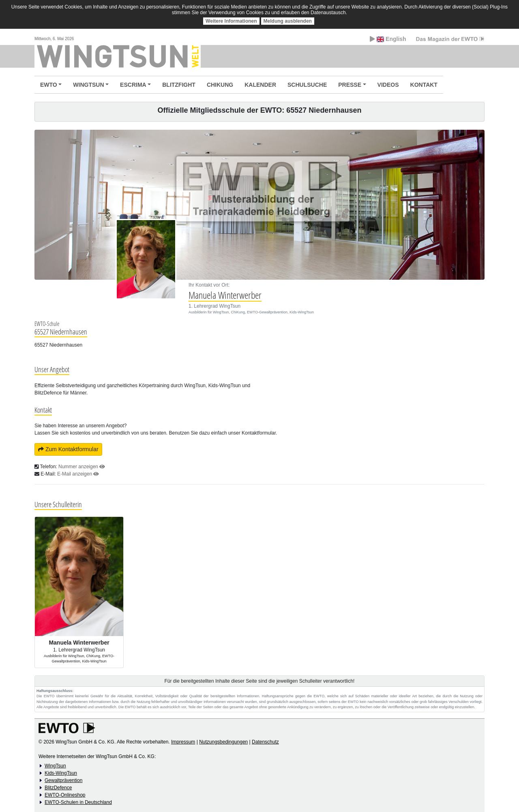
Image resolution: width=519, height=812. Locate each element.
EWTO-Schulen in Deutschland (78, 802)
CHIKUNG (220, 85)
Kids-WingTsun (61, 773)
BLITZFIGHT (179, 85)
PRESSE (350, 85)
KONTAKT (424, 85)
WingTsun (55, 766)
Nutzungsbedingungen (223, 742)
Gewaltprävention (63, 780)
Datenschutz (265, 742)
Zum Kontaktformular (68, 449)
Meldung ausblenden (288, 21)
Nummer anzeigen (82, 467)
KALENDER (260, 85)
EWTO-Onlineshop (65, 795)
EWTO (49, 85)
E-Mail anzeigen (78, 474)
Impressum (183, 742)
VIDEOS (388, 85)
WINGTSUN (88, 85)
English (388, 39)
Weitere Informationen (231, 21)
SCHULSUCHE (307, 85)
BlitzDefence (58, 788)
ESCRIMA (133, 85)
